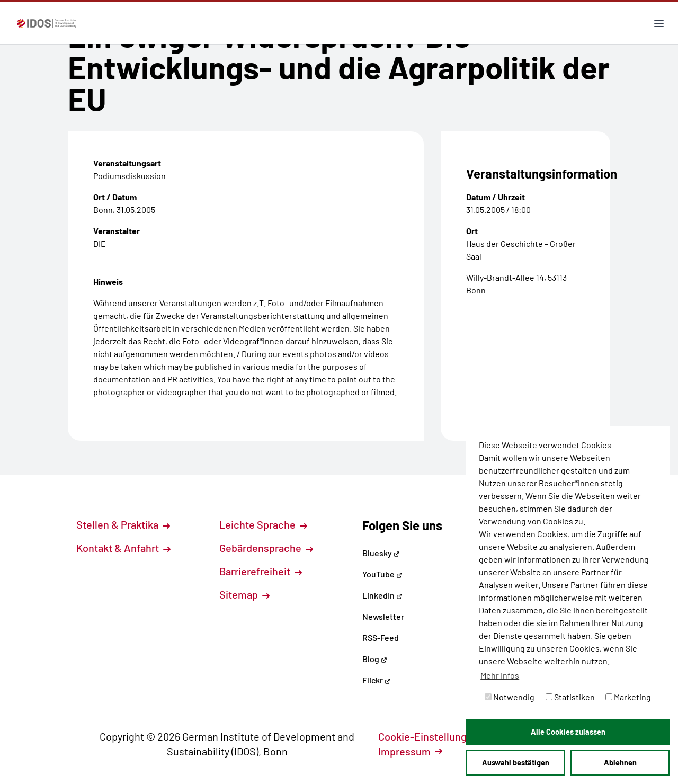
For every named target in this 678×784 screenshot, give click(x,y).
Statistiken (570, 697)
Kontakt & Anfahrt (123, 548)
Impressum (410, 751)
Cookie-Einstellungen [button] (434, 736)
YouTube (382, 574)
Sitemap (244, 594)
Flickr (377, 680)
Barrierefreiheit (261, 571)
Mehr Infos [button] (500, 675)
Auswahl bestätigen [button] (516, 763)
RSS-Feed (381, 638)
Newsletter (383, 616)
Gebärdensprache (266, 548)
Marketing (628, 697)
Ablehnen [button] (620, 763)
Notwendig (510, 697)
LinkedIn (382, 595)
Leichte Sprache (263, 524)
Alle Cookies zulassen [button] (568, 732)
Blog (375, 659)
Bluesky (381, 553)
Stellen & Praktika (123, 524)
